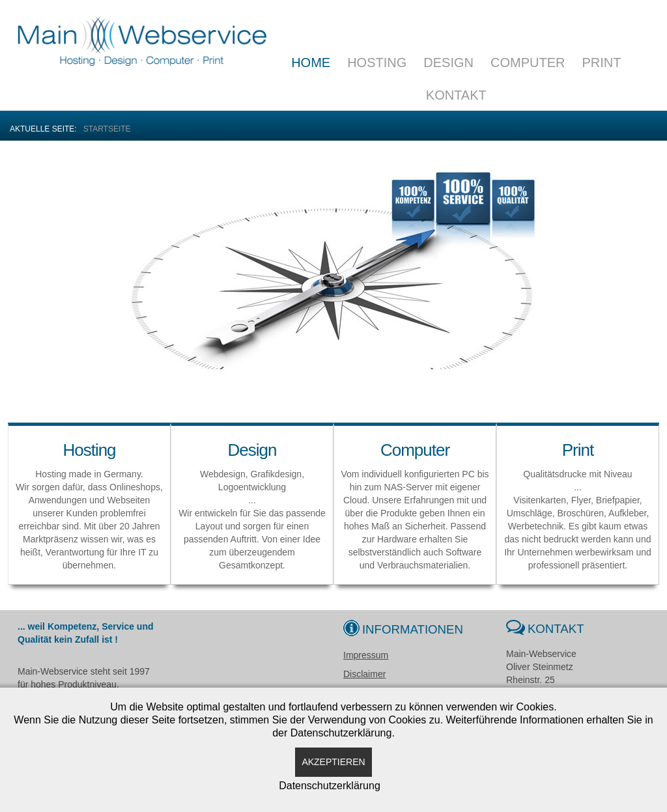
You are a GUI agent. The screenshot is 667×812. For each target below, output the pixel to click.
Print (601, 63)
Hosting (377, 63)
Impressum (366, 655)
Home (311, 63)
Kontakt (456, 95)
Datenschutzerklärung (330, 786)
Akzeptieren (333, 762)
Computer (528, 63)
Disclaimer (364, 674)
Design (448, 63)
